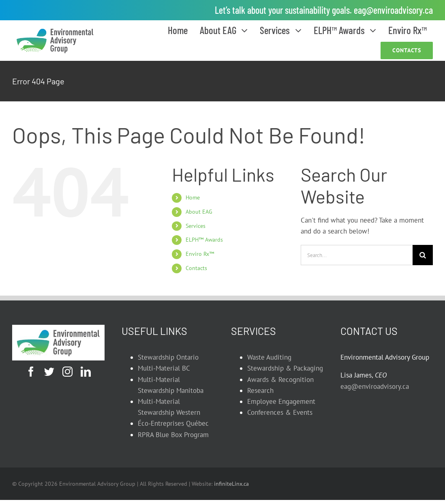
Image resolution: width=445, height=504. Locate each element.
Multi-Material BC (164, 368)
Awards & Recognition (280, 380)
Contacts (196, 268)
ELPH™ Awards (204, 240)
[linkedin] (86, 372)
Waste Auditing (269, 357)
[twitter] (49, 372)
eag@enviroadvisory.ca (393, 10)
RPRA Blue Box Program (173, 435)
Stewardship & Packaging (285, 368)
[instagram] (67, 372)
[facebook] (31, 372)
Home (193, 197)
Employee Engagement (281, 401)
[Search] (423, 255)
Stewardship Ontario (168, 357)
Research (260, 390)
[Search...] (357, 255)
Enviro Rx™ (200, 254)
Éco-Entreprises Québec (173, 423)
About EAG (199, 212)
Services (196, 226)
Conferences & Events (280, 412)
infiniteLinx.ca (231, 484)
